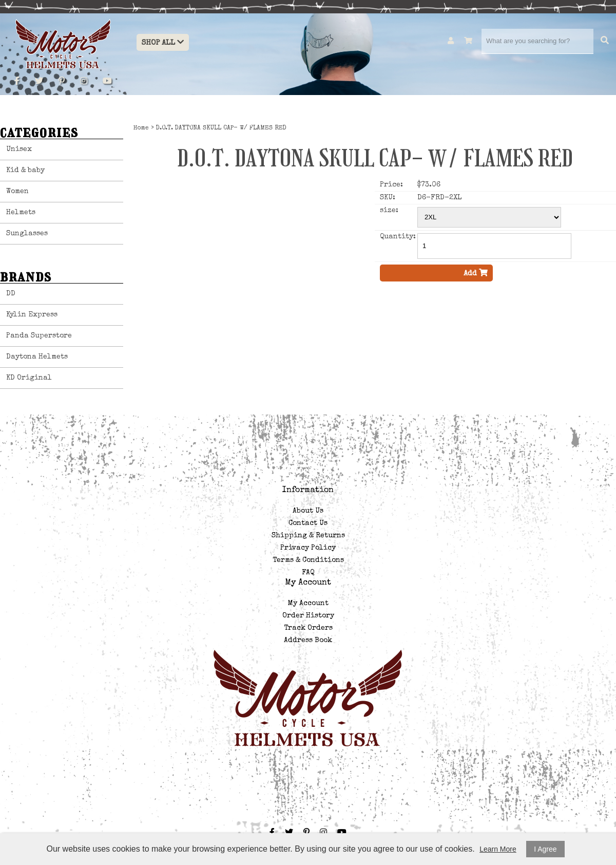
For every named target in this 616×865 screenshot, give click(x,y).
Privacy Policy (308, 548)
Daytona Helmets (37, 357)
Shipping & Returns (308, 536)
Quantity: (398, 237)
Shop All (163, 42)
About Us (308, 511)
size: (389, 211)
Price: (391, 185)
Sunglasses (27, 234)
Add (476, 273)
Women (17, 192)
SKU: (388, 198)
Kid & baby (25, 171)
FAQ (308, 573)
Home (141, 128)
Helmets (21, 213)
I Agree (545, 849)
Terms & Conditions (308, 560)
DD (11, 294)
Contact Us (308, 523)
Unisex (19, 149)
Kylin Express (32, 315)
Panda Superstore (39, 336)
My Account (308, 604)
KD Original (29, 378)
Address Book (308, 641)
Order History (308, 616)
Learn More (498, 849)
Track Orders (308, 628)
